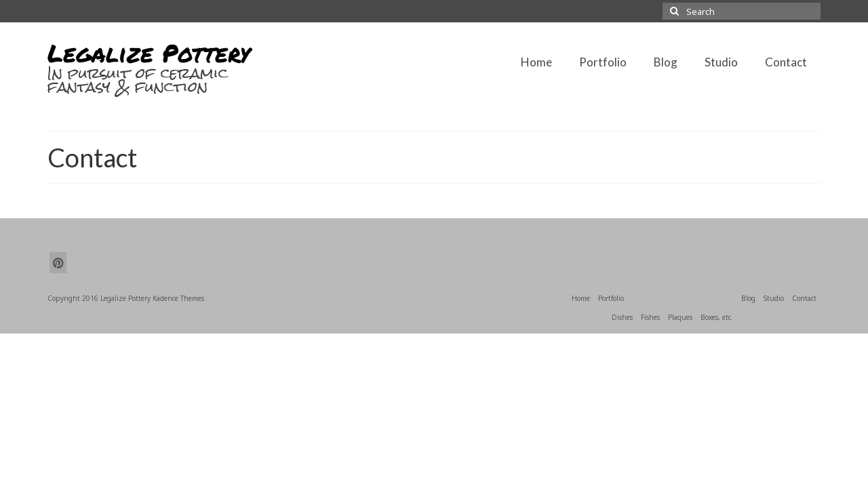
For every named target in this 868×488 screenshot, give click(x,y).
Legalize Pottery (149, 53)
